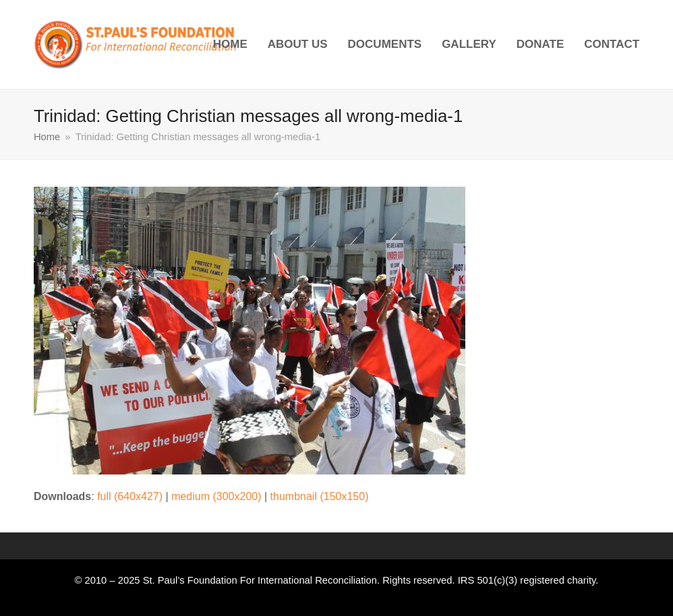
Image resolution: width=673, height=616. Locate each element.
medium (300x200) (216, 496)
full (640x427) (130, 496)
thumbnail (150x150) (320, 496)
